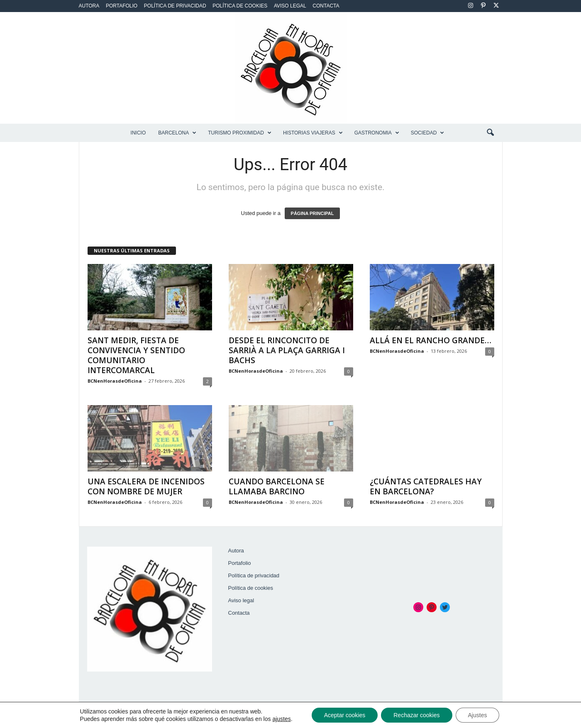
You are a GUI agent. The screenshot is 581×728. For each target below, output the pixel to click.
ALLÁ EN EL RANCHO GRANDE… (431, 340)
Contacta (326, 6)
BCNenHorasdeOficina (115, 381)
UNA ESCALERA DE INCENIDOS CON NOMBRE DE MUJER (146, 486)
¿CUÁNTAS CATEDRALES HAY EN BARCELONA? (426, 486)
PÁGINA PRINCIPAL (312, 213)
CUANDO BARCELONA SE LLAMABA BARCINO (277, 486)
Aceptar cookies (345, 715)
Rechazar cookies (416, 715)
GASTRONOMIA (377, 133)
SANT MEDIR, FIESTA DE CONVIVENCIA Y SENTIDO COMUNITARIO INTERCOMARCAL (136, 355)
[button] (490, 133)
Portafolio (122, 6)
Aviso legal (290, 6)
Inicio (138, 133)
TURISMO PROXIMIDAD (240, 133)
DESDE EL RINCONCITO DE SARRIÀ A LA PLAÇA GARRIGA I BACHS (287, 350)
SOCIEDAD (428, 133)
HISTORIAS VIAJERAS (313, 133)
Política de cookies (240, 6)
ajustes (281, 719)
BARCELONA (177, 133)
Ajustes (478, 715)
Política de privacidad (175, 6)
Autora (89, 6)
